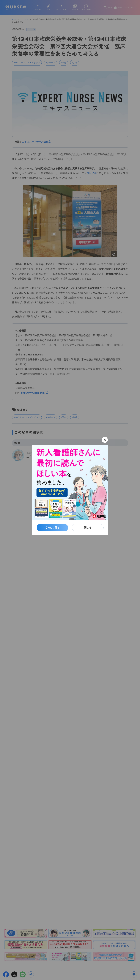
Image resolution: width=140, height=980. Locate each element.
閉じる (88, 528)
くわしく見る (52, 528)
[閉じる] (105, 440)
